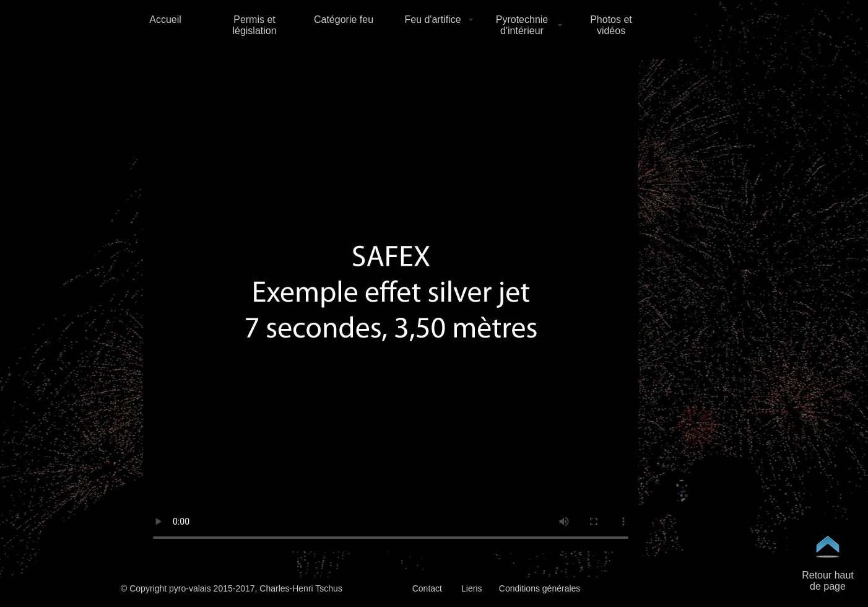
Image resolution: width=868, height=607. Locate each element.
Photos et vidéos (611, 25)
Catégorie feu (344, 20)
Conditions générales (540, 588)
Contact (427, 588)
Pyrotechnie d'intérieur (522, 25)
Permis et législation (254, 25)
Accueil (165, 20)
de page (828, 586)
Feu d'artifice (432, 20)
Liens (471, 588)
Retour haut (828, 575)
